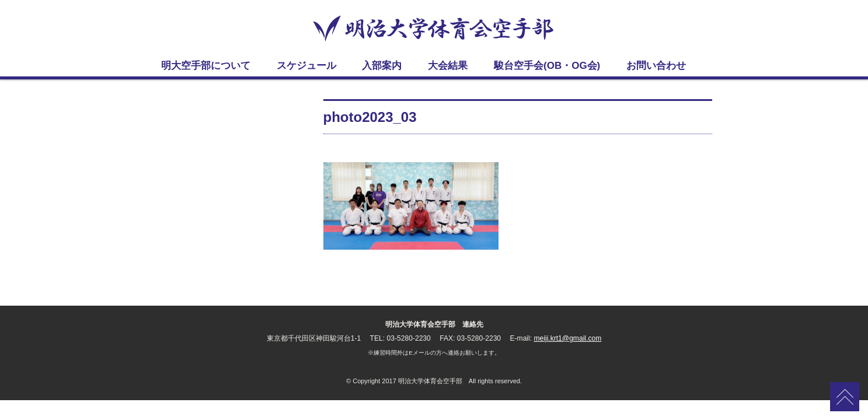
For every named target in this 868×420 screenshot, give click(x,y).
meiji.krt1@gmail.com (567, 338)
